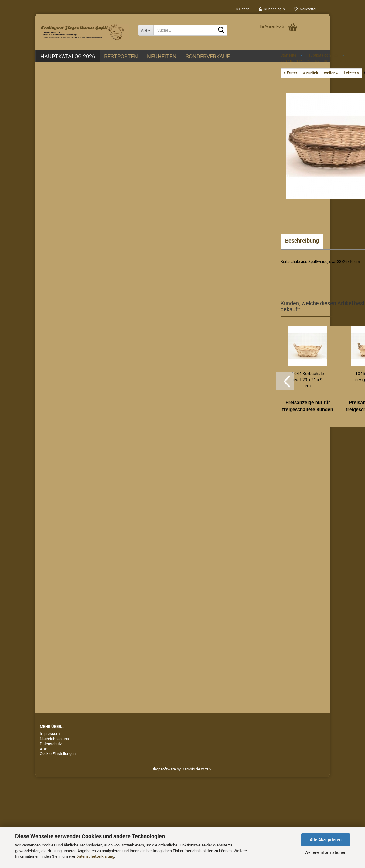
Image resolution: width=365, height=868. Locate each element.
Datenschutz (51, 744)
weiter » (331, 73)
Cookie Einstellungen (58, 754)
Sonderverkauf (208, 56)
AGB (44, 749)
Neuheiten (162, 56)
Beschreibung (302, 241)
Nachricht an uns (54, 739)
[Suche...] (145, 30)
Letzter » (351, 73)
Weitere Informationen (326, 852)
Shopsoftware (164, 769)
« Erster (290, 73)
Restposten (121, 56)
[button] (285, 381)
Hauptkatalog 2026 (68, 56)
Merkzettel (305, 9)
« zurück (311, 73)
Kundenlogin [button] (272, 9)
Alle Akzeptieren (326, 840)
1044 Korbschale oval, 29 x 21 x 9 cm (308, 380)
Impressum (50, 734)
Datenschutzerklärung (95, 856)
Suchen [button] (242, 9)
